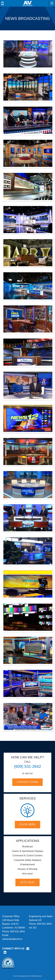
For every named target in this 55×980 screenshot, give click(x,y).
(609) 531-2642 (27, 766)
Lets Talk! (27, 882)
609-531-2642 (18, 931)
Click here (27, 824)
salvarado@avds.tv (12, 939)
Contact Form (27, 782)
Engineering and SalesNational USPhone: (41, 920)
